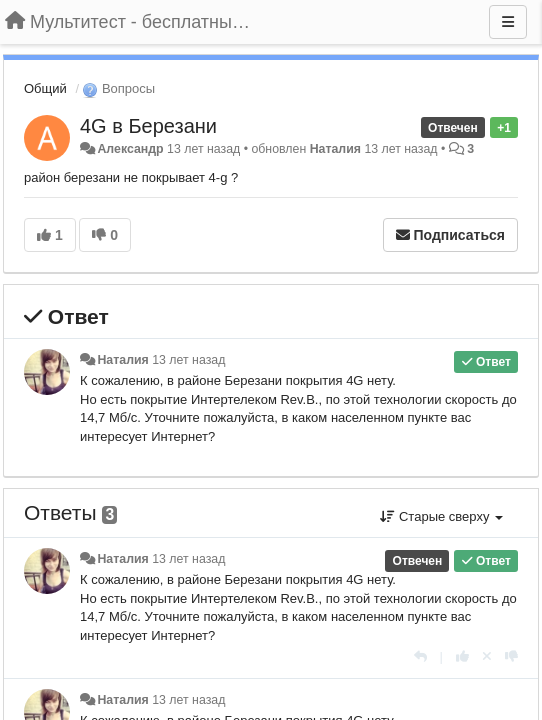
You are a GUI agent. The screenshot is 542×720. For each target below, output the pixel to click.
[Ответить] (420, 656)
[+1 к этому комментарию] (462, 656)
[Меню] (508, 22)
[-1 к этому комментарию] (511, 656)
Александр (130, 149)
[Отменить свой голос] (487, 656)
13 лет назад (188, 360)
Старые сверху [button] (441, 516)
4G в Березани (148, 126)
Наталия (335, 149)
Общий (45, 88)
